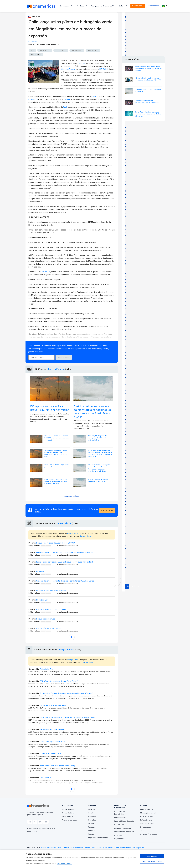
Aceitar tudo (152, 856)
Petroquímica (146, 827)
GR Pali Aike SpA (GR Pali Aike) (53, 705)
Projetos (92, 809)
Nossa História (68, 813)
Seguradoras (119, 839)
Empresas (92, 816)
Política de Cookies (65, 864)
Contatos (92, 820)
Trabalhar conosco (69, 820)
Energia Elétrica (56, 369)
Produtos (81, 6)
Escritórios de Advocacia (124, 832)
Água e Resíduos (147, 824)
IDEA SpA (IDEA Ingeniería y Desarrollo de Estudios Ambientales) (67, 717)
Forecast (92, 827)
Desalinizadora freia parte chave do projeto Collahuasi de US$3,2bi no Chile (148, 69)
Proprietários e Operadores (125, 821)
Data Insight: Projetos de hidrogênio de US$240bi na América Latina (99, 438)
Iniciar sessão (154, 6)
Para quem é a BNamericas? (102, 6)
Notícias (91, 824)
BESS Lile (40, 571)
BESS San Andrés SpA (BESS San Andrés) (57, 766)
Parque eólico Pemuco (46, 619)
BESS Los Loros (43, 600)
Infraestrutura (146, 820)
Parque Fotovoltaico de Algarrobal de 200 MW (56, 543)
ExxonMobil (33, 99)
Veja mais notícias (72, 496)
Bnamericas (33, 42)
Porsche (67, 99)
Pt (165, 6)
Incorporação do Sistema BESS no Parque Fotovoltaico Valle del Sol (65, 562)
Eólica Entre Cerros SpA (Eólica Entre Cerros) (59, 681)
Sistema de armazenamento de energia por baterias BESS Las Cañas (65, 581)
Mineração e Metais (148, 813)
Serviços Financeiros (122, 828)
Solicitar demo (138, 6)
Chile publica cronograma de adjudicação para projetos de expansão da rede (56, 481)
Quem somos (66, 6)
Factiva (91, 834)
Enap (94, 96)
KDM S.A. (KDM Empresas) (51, 754)
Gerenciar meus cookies (152, 862)
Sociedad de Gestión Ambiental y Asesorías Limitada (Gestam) (66, 693)
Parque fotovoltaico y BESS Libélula (51, 609)
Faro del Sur (45, 272)
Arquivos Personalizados (98, 838)
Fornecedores (120, 818)
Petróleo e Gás (146, 816)
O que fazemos (68, 809)
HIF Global (104, 69)
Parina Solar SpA (47, 669)
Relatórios (92, 831)
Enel (65, 107)
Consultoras (119, 825)
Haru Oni (81, 63)
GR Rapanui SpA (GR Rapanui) (52, 729)
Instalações (93, 813)
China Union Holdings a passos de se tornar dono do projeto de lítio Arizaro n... (148, 114)
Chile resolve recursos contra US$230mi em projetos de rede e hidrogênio (57, 438)
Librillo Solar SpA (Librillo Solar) (53, 741)
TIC (142, 831)
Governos (118, 835)
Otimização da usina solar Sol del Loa (52, 590)
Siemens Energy (68, 69)
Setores (123, 6)
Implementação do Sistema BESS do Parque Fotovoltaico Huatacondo (66, 552)
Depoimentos (68, 816)
